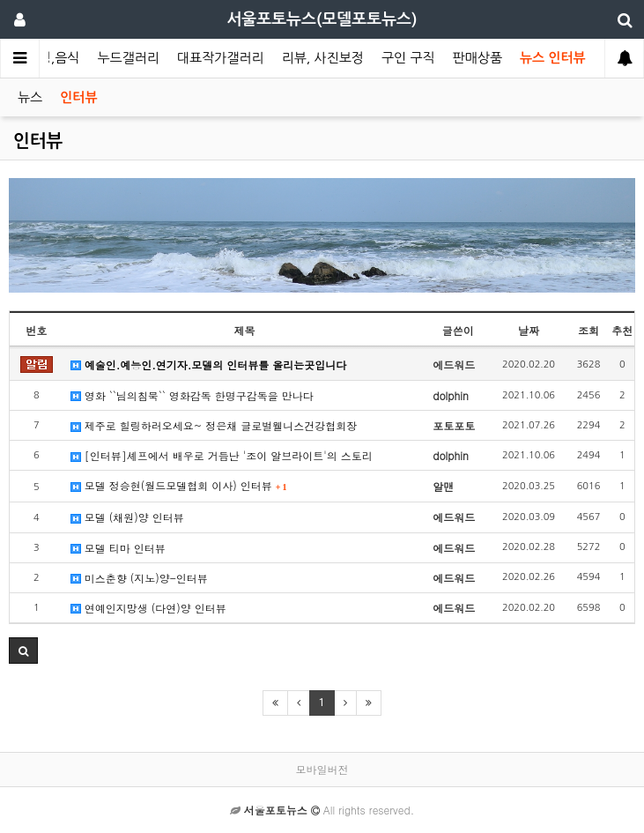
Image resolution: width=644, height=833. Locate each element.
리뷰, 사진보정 (323, 58)
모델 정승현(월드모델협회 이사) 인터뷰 (179, 485)
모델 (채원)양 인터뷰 (127, 517)
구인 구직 (408, 58)
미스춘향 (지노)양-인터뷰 (139, 578)
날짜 (529, 330)
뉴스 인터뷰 (553, 58)
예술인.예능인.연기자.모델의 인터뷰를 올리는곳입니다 (209, 364)
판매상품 (477, 58)
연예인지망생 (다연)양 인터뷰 (148, 608)
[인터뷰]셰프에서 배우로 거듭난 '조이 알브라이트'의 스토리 (222, 455)
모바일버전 (322, 769)
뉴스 (30, 97)
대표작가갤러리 (221, 58)
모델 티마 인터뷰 (118, 548)
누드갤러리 (128, 58)
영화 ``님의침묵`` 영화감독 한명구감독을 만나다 (192, 395)
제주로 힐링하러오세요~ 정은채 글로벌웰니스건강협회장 (214, 425)
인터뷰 (78, 97)
